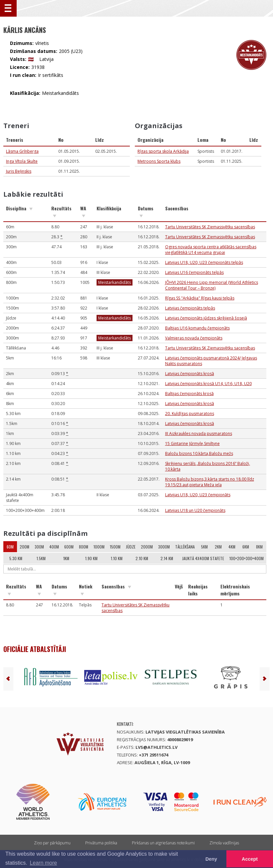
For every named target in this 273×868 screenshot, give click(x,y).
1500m (115, 547)
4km (232, 547)
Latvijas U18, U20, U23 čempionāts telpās (204, 262)
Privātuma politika (101, 843)
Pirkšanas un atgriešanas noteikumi (163, 843)
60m (10, 547)
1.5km (41, 558)
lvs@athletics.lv (156, 747)
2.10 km (142, 558)
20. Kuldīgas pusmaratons (190, 414)
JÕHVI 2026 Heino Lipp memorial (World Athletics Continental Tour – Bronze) (212, 285)
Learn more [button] (43, 863)
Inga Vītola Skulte (22, 161)
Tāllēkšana (185, 547)
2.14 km (167, 558)
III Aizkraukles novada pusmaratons (199, 434)
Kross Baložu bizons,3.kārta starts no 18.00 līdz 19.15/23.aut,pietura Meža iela (210, 482)
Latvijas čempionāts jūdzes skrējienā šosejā (206, 318)
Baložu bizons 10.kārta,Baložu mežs (199, 453)
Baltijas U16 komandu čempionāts (197, 328)
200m (24, 547)
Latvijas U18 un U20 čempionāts (195, 510)
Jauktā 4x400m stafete (203, 558)
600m (69, 547)
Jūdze (131, 547)
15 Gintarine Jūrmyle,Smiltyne (192, 443)
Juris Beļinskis (19, 171)
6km (246, 547)
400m (54, 547)
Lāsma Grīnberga (22, 151)
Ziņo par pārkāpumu (52, 843)
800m (84, 547)
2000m (147, 547)
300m (39, 547)
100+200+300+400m (247, 558)
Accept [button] (250, 859)
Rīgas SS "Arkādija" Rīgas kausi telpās (200, 298)
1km (66, 558)
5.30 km (16, 558)
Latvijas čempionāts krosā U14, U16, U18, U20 (208, 384)
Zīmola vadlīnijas (224, 843)
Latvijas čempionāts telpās (190, 308)
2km (218, 547)
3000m (164, 547)
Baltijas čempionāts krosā (189, 394)
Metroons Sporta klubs (159, 161)
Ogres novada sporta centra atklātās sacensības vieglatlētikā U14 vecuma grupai (211, 250)
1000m (99, 547)
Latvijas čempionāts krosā (190, 374)
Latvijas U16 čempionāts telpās (194, 272)
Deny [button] (211, 859)
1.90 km (91, 558)
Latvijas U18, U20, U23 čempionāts (198, 495)
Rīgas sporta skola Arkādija (163, 151)
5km (204, 547)
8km (259, 547)
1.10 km (117, 558)
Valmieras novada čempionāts (194, 338)
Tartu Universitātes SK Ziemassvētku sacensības (210, 227)
